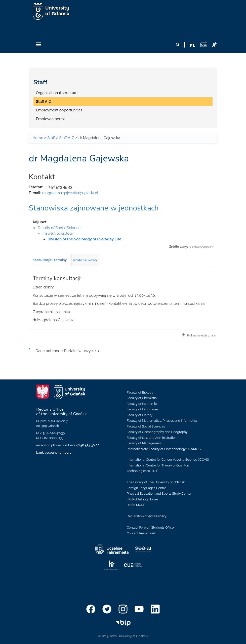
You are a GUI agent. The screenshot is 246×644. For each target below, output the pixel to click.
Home (38, 138)
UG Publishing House (142, 499)
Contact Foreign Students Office (150, 527)
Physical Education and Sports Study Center (159, 493)
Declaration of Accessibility (147, 516)
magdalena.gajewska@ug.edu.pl (70, 193)
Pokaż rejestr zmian (199, 335)
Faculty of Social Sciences (60, 228)
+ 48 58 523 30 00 (87, 445)
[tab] (50, 260)
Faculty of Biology (140, 392)
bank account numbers (54, 453)
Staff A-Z (44, 102)
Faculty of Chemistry (142, 398)
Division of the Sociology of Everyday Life (84, 239)
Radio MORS (136, 505)
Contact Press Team (141, 533)
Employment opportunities (59, 110)
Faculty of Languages (143, 409)
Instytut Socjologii (58, 233)
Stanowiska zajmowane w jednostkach (94, 208)
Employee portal (50, 119)
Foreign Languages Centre (146, 488)
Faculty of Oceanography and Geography (157, 432)
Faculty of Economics (142, 404)
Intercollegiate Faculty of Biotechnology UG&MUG (164, 449)
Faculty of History (140, 415)
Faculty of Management (144, 443)
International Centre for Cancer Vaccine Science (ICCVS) (168, 460)
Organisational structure (57, 93)
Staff (40, 82)
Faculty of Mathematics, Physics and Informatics (162, 421)
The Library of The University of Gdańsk (156, 482)
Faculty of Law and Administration (152, 438)
